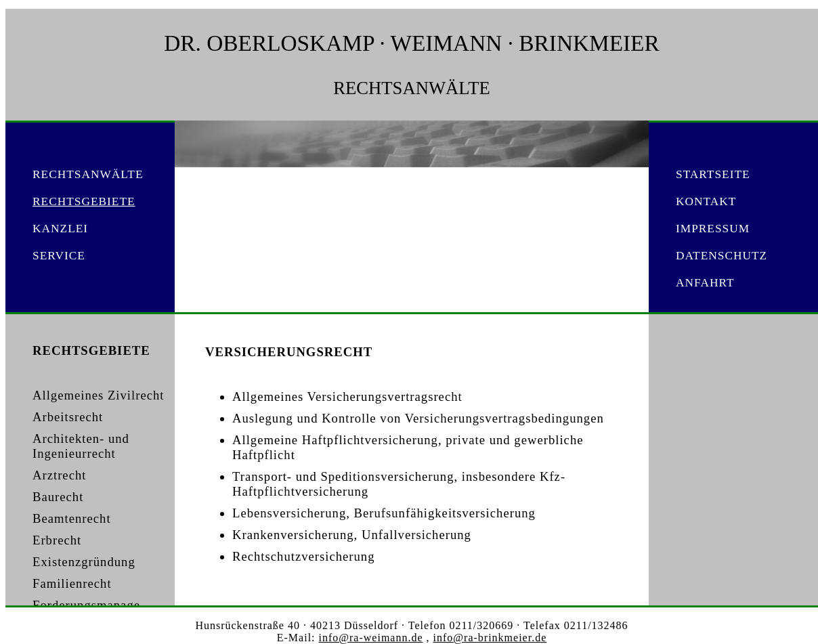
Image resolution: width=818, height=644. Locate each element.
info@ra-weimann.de (371, 638)
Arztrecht (59, 475)
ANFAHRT (705, 283)
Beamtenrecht (72, 518)
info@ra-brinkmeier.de (490, 638)
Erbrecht (57, 540)
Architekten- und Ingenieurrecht (81, 446)
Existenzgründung (84, 562)
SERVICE (59, 256)
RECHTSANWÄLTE (88, 174)
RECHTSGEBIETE (84, 201)
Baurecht (58, 497)
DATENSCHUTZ (722, 256)
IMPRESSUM (713, 229)
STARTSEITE (713, 174)
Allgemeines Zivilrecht (99, 395)
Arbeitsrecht (68, 417)
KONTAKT (706, 201)
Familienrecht (72, 583)
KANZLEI (60, 229)
